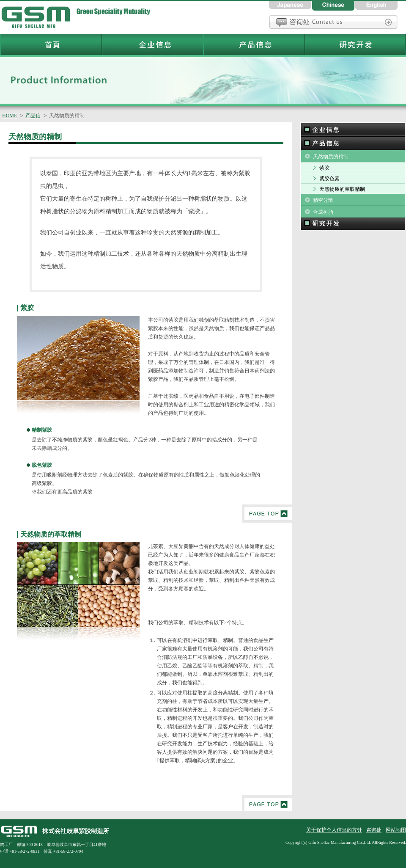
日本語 (291, 5)
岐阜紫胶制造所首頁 (38, 17)
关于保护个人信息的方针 (334, 830)
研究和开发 (353, 224)
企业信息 (353, 130)
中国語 (334, 5)
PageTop (267, 514)
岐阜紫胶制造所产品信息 (254, 44)
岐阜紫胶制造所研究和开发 (355, 44)
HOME (10, 116)
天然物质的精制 (331, 157)
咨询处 (333, 22)
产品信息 (353, 143)
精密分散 (323, 200)
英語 (376, 5)
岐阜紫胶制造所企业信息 (152, 44)
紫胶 (324, 168)
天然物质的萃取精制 (342, 189)
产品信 (33, 116)
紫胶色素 (329, 179)
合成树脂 (323, 212)
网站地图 (396, 830)
